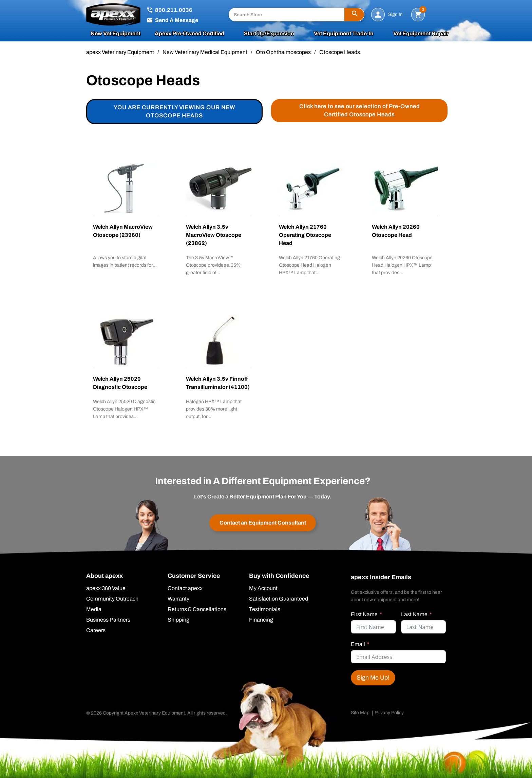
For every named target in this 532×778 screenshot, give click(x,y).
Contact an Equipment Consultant (263, 523)
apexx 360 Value (106, 588)
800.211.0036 (174, 10)
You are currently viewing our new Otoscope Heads (174, 111)
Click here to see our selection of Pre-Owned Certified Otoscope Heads (359, 110)
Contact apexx (185, 588)
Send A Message (177, 20)
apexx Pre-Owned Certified (189, 34)
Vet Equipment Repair (421, 34)
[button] (354, 15)
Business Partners (108, 620)
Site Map (360, 713)
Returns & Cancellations (197, 609)
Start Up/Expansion (269, 34)
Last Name (414, 614)
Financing (261, 620)
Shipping (178, 620)
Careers (96, 630)
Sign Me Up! (373, 678)
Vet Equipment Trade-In (344, 34)
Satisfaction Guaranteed (279, 599)
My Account (263, 588)
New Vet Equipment (116, 34)
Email (358, 644)
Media (94, 609)
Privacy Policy (389, 713)
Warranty (178, 599)
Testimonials (265, 609)
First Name (364, 614)
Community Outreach (112, 599)
